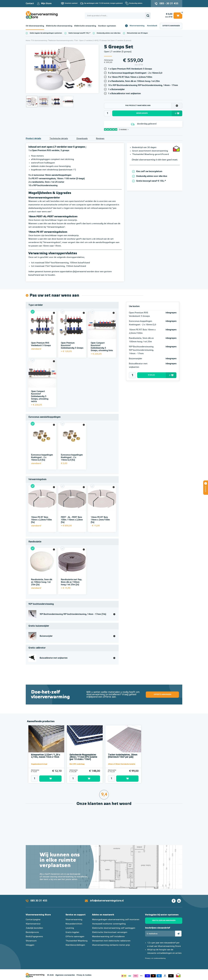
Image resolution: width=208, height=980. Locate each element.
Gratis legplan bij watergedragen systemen (46, 33)
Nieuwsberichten (74, 924)
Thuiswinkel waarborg (178, 975)
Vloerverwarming (137, 26)
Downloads (82, 139)
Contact (30, 4)
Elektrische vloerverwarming (59, 26)
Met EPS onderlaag (77, 764)
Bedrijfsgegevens (34, 937)
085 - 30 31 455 (169, 4)
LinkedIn (179, 901)
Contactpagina (33, 920)
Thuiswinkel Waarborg (76, 941)
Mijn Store (46, 4)
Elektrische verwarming (85, 26)
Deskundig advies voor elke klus (109, 33)
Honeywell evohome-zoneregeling (109, 924)
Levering (70, 928)
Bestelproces (32, 932)
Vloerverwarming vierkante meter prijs (111, 945)
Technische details (59, 139)
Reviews (100, 139)
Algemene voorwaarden (65, 975)
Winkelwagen (178, 15)
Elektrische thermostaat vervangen (110, 932)
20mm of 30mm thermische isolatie (122, 764)
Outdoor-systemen (107, 26)
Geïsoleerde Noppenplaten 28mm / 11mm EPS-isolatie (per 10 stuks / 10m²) (83, 757)
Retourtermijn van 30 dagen (137, 33)
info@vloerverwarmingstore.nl (107, 901)
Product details (33, 139)
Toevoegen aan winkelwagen (50, 779)
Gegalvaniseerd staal (39, 764)
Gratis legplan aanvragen (164, 921)
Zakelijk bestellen (34, 928)
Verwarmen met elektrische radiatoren (111, 941)
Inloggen (30, 945)
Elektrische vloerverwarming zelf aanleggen (114, 928)
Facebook (174, 901)
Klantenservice (33, 924)
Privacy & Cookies (84, 975)
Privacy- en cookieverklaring (155, 958)
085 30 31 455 (39, 901)
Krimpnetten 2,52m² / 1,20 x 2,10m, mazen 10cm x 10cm (45, 756)
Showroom (31, 941)
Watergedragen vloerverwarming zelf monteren (116, 920)
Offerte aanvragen (171, 26)
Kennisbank (152, 26)
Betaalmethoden (147, 975)
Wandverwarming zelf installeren (108, 937)
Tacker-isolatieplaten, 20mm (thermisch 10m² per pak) (123, 756)
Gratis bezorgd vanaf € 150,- (79, 33)
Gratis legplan (72, 932)
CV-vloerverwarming (35, 26)
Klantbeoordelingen (75, 945)
